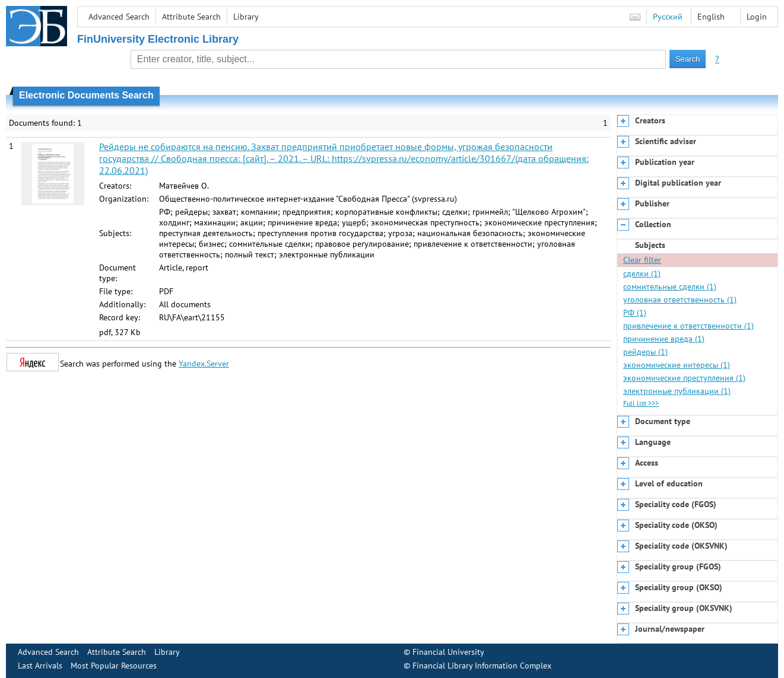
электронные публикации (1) (677, 391)
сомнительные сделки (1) (670, 287)
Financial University (448, 652)
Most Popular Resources (114, 666)
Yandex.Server (204, 364)
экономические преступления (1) (684, 378)
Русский (668, 17)
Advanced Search (119, 17)
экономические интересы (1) (677, 365)
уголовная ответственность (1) (680, 300)
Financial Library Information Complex (482, 666)
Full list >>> (641, 403)
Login (757, 17)
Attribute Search (191, 17)
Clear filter (642, 260)
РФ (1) (635, 313)
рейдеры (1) (645, 352)
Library (246, 17)
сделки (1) (642, 273)
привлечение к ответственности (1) (688, 326)
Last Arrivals (40, 666)
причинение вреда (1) (664, 339)
